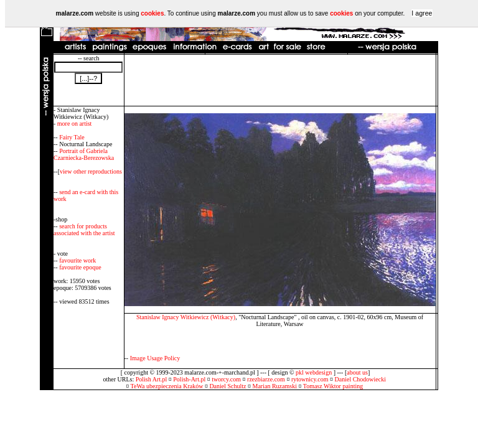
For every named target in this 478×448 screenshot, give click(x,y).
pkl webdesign (314, 372)
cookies (152, 13)
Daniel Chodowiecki (360, 379)
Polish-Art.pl (189, 379)
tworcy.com (226, 379)
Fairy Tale (72, 137)
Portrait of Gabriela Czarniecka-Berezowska (84, 154)
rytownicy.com (310, 379)
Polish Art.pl (152, 379)
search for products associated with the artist (84, 230)
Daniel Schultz (227, 386)
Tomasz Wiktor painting (333, 386)
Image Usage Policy (155, 358)
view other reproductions (91, 171)
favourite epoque (80, 267)
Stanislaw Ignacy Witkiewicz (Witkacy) (186, 317)
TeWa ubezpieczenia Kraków (167, 386)
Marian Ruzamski (275, 386)
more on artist (75, 124)
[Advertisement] (280, 80)
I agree (422, 13)
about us (357, 372)
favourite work (77, 260)
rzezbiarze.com (266, 379)
